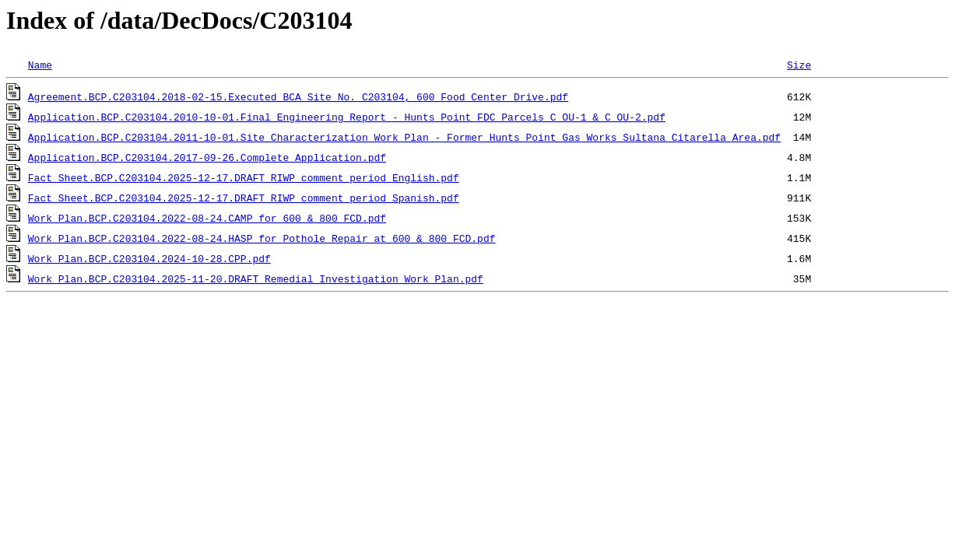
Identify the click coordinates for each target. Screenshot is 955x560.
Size (799, 65)
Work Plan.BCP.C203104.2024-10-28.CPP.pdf (149, 258)
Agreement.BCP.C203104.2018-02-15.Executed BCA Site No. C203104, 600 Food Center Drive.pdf (298, 96)
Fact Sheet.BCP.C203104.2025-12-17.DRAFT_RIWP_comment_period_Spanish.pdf (244, 198)
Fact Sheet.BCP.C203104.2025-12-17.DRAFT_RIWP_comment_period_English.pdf (244, 177)
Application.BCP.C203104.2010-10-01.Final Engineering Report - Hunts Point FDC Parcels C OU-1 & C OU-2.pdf (347, 117)
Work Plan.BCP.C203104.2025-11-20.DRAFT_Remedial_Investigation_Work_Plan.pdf (256, 278)
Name (40, 65)
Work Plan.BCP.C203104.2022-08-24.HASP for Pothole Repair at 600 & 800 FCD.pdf (262, 238)
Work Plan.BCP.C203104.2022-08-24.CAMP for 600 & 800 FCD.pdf (207, 218)
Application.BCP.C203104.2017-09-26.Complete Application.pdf (207, 157)
